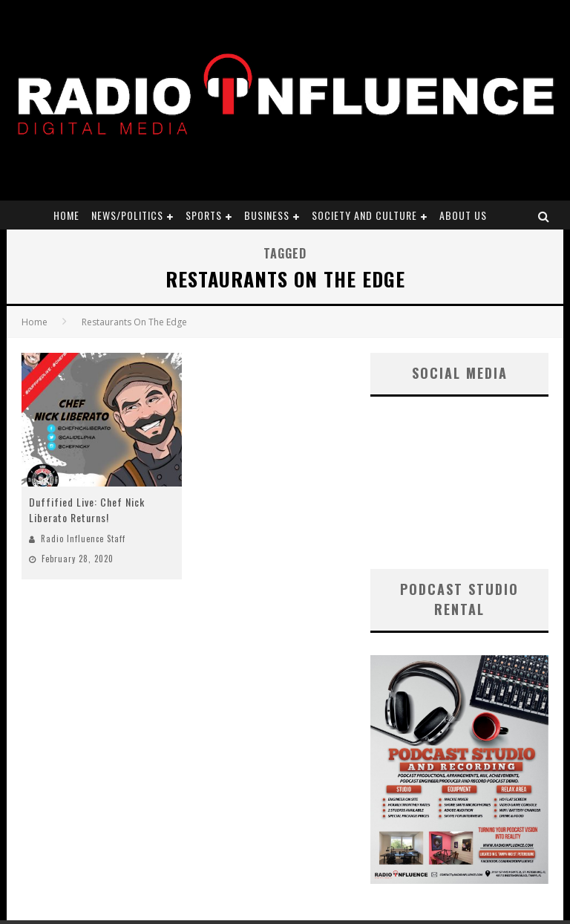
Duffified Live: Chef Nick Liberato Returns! (87, 510)
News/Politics (127, 215)
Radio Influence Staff (83, 539)
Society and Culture (364, 215)
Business (267, 215)
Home (66, 215)
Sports (204, 215)
